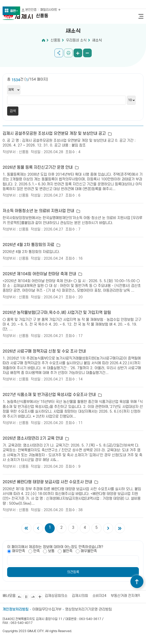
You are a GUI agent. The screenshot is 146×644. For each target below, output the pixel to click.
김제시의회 (80, 596)
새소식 (97, 40)
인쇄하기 (68, 53)
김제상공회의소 (56, 596)
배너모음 (40, 597)
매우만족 (19, 551)
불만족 (68, 551)
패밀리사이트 (50, 10)
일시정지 (26, 597)
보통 (51, 551)
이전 (19, 597)
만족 (37, 551)
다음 (33, 597)
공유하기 (59, 53)
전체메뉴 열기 (141, 16)
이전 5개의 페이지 (38, 528)
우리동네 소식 (76, 40)
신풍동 (55, 40)
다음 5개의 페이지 (108, 528)
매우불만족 (89, 551)
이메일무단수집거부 (47, 609)
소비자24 (99, 596)
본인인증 (31, 10)
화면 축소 (87, 53)
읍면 (14, 11)
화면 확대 (78, 53)
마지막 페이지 (120, 528)
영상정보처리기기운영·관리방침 (88, 609)
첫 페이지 (26, 528)
